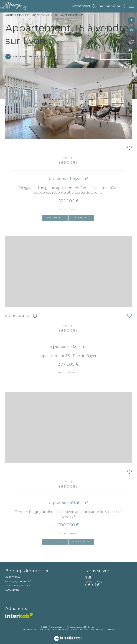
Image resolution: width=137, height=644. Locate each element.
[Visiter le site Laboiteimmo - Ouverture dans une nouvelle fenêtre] (68, 636)
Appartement (70, 15)
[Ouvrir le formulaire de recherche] (84, 6)
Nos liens (84, 629)
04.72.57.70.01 (13, 577)
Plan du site (45, 629)
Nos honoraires (30, 629)
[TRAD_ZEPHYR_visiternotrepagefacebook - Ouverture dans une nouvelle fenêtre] (131, 20)
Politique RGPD (97, 629)
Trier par (89, 56)
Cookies (111, 630)
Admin (74, 629)
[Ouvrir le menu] (131, 6)
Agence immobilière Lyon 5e (23, 15)
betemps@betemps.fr (18, 581)
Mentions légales (61, 629)
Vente (46, 15)
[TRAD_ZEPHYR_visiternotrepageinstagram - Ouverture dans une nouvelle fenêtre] (131, 30)
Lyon (56, 15)
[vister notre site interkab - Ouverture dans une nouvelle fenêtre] (19, 615)
